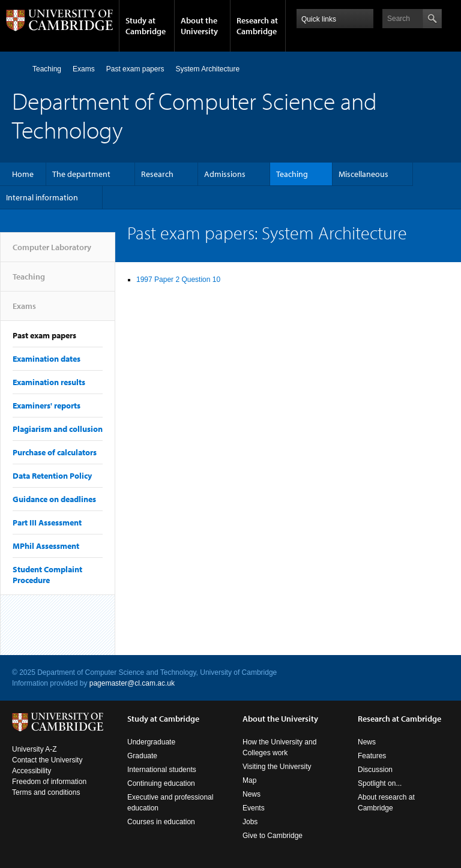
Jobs (250, 822)
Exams (84, 69)
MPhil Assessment (46, 546)
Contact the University (47, 760)
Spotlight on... (380, 783)
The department (81, 174)
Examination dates (47, 359)
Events (254, 808)
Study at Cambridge (146, 26)
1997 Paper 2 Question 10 (178, 280)
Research (157, 174)
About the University (199, 26)
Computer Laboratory (17, 69)
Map (249, 780)
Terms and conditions (46, 792)
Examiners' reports (47, 406)
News (252, 794)
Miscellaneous (363, 174)
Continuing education (161, 783)
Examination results (49, 382)
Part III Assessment (47, 522)
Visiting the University (277, 767)
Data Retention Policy (52, 476)
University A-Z (35, 749)
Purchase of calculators (55, 452)
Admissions (225, 174)
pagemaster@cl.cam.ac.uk (132, 683)
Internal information (42, 197)
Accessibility (32, 771)
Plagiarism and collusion (58, 429)
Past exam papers (135, 69)
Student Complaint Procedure (47, 575)
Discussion (375, 770)
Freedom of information (49, 782)
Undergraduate (151, 742)
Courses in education (161, 822)
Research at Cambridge (257, 26)
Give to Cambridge (273, 836)
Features (372, 756)
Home (23, 174)
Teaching (47, 69)
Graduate (142, 756)
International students (162, 770)
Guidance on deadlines (54, 499)
